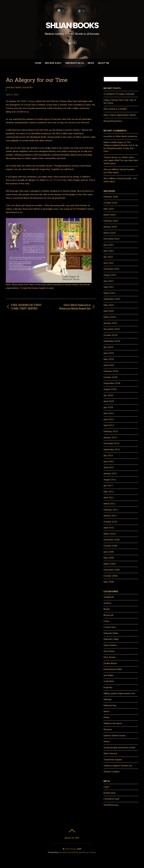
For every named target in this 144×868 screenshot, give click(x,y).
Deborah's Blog (111, 639)
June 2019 (109, 353)
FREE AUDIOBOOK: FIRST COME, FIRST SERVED (26, 307)
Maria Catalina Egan (113, 142)
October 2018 (110, 377)
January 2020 (110, 323)
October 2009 (110, 546)
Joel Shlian (108, 675)
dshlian (10, 87)
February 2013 (111, 431)
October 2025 (110, 203)
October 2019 (110, 335)
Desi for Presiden (54, 180)
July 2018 (108, 395)
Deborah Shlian (111, 633)
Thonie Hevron (111, 157)
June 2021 (109, 281)
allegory (28, 87)
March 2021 (110, 293)
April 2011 (109, 497)
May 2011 (109, 492)
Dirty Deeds (109, 657)
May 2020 (109, 305)
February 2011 (111, 510)
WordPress (64, 852)
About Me (103, 63)
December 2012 (112, 443)
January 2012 (110, 473)
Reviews (108, 729)
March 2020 (110, 317)
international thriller (113, 669)
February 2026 (111, 197)
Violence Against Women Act (118, 766)
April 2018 (109, 401)
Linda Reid (109, 681)
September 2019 (112, 341)
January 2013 (110, 437)
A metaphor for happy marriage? (119, 94)
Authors (107, 603)
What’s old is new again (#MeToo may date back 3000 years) (121, 160)
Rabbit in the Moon (113, 723)
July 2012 (108, 455)
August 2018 (110, 389)
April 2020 (109, 311)
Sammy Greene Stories (115, 735)
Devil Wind (109, 651)
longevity (108, 687)
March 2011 (110, 504)
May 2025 (109, 209)
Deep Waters (110, 645)
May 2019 (109, 359)
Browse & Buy (53, 63)
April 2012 (109, 467)
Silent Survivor (110, 753)
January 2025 (110, 227)
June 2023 (109, 245)
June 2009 (109, 552)
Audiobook (109, 597)
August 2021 (110, 275)
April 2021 (109, 287)
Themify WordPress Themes (84, 852)
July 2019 (108, 347)
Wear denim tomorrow (126, 136)
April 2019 (109, 365)
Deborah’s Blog (75, 63)
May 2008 (109, 582)
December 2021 (112, 269)
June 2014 (109, 413)
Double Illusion (110, 663)
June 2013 (109, 419)
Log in (106, 787)
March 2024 (110, 233)
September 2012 (112, 449)
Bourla (107, 609)
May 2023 (109, 251)
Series (107, 741)
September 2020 (112, 299)
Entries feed (109, 793)
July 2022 (108, 257)
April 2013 (109, 425)
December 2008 (112, 570)
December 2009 (112, 540)
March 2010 (110, 534)
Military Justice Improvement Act (119, 693)
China (106, 621)
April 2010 (109, 528)
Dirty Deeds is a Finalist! (115, 109)
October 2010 (110, 522)
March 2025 (110, 215)
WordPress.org (111, 805)
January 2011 (110, 516)
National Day (110, 705)
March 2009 (110, 564)
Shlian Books (71, 849)
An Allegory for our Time (37, 80)
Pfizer (106, 717)
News (91, 63)
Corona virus (110, 627)
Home (38, 63)
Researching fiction (113, 121)
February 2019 (111, 371)
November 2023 (112, 239)
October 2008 (110, 576)
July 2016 (108, 407)
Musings (108, 699)
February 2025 (111, 221)
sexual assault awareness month (119, 747)
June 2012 (109, 461)
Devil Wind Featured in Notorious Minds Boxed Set (72, 307)
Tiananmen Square (113, 759)
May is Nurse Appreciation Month (120, 115)
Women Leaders (112, 771)
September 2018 (112, 383)
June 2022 (109, 263)
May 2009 (109, 558)
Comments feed (111, 799)
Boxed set (109, 615)
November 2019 (112, 329)
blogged (32, 101)
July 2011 (108, 485)
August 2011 (110, 479)
